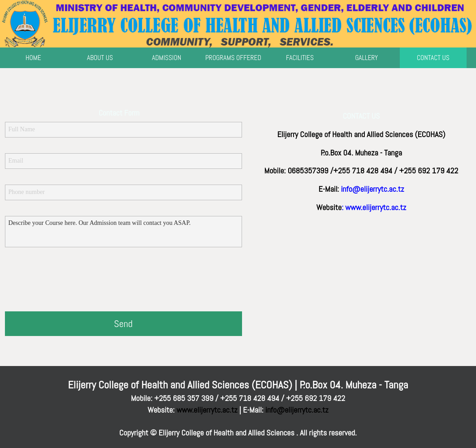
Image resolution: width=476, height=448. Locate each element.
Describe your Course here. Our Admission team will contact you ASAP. (123, 232)
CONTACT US (433, 58)
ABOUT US (100, 58)
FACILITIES (300, 58)
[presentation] (73, 280)
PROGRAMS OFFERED (233, 58)
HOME (33, 58)
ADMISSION (167, 58)
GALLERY (366, 58)
